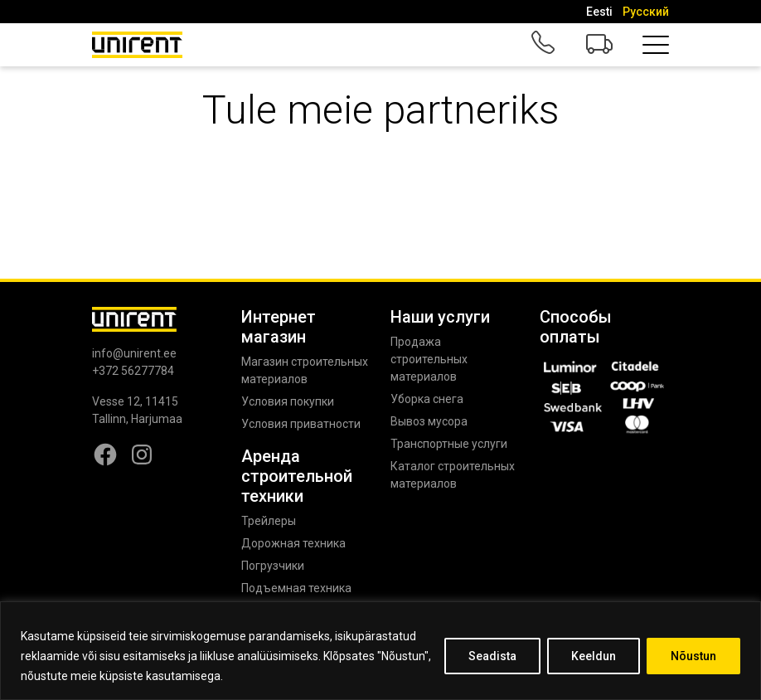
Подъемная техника (296, 588)
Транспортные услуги (449, 444)
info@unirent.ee (134, 353)
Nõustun (693, 656)
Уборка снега (427, 399)
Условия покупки (288, 401)
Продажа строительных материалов (429, 359)
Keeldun (594, 656)
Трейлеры (269, 521)
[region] (380, 651)
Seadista (492, 656)
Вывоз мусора (429, 421)
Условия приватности (301, 424)
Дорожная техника (293, 543)
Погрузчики (273, 566)
